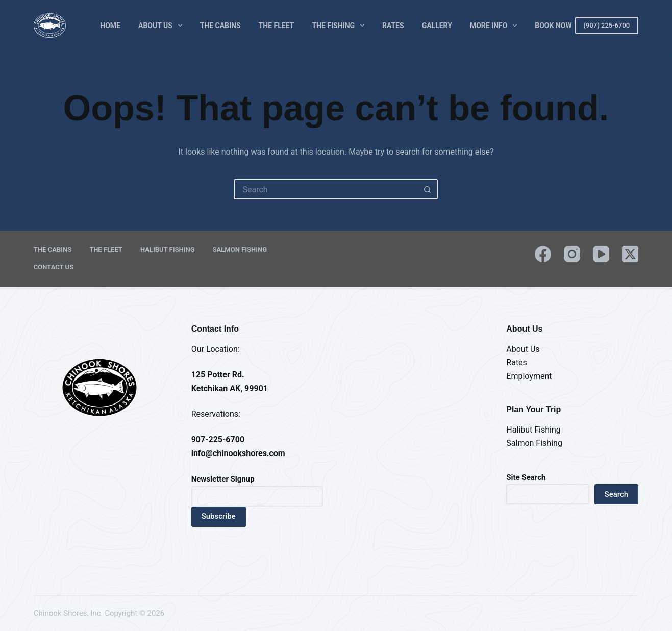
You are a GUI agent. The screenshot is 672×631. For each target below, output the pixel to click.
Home (110, 26)
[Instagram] (572, 254)
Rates (393, 26)
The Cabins (220, 26)
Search (617, 494)
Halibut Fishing (168, 250)
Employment (529, 376)
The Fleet (277, 26)
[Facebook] (543, 254)
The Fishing (340, 26)
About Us (162, 26)
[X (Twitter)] (630, 254)
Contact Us (54, 267)
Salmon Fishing (240, 250)
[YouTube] (601, 254)
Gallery (437, 26)
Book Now (553, 26)
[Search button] (428, 189)
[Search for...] (326, 189)
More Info (495, 26)
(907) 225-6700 (607, 25)
